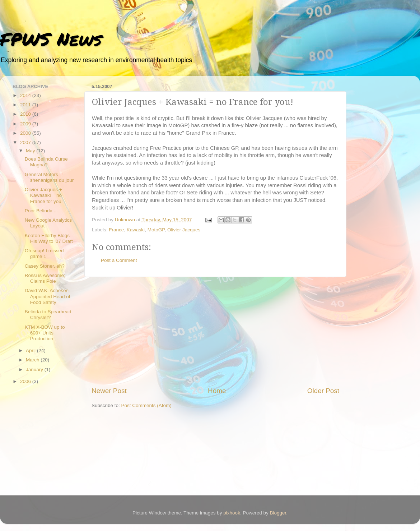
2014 (26, 95)
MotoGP (156, 230)
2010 (26, 114)
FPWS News (51, 39)
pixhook (232, 513)
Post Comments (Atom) (146, 405)
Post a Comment (119, 260)
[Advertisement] (215, 332)
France (116, 230)
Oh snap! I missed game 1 (44, 253)
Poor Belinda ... (41, 211)
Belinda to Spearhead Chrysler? (48, 315)
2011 (26, 105)
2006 (26, 381)
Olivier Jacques (184, 230)
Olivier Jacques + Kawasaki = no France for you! (44, 195)
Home (217, 391)
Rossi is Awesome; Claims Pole (45, 278)
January (35, 370)
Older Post (323, 391)
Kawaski (136, 230)
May (31, 151)
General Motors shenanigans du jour (49, 177)
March (33, 360)
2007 (26, 142)
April (31, 350)
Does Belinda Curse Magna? (46, 162)
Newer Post (109, 391)
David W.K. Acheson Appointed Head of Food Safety (48, 296)
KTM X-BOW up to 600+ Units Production (45, 333)
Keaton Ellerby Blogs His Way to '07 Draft (49, 238)
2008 (26, 133)
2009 (26, 124)
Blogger (278, 513)
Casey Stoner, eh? (45, 266)
